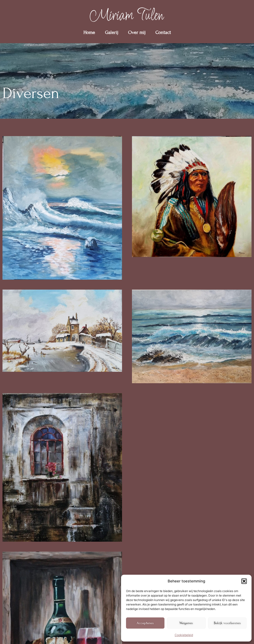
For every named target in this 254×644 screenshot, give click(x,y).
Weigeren (186, 623)
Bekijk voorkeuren (227, 623)
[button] (244, 581)
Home (89, 32)
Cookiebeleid (184, 635)
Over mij (137, 32)
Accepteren (145, 623)
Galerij (111, 32)
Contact (163, 32)
